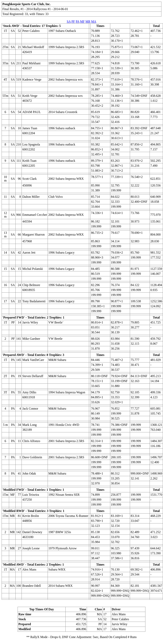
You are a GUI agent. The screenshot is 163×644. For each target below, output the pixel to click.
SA (69, 21)
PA (77, 21)
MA (94, 21)
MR (88, 21)
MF (82, 21)
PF (73, 21)
